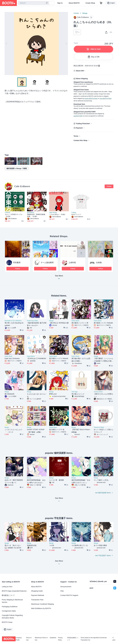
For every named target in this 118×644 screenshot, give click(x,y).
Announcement (66, 587)
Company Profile (19, 639)
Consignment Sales (9, 611)
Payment (79, 128)
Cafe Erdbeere (22, 186)
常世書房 (17, 263)
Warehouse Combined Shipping (42, 604)
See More (59, 278)
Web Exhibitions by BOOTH (41, 608)
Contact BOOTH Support (69, 595)
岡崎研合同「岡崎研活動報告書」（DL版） (36, 215)
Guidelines (53, 638)
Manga (85, 13)
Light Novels (53, 213)
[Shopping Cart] (101, 3)
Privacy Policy (60, 639)
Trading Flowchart (83, 124)
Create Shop (90, 3)
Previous (6, 44)
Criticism (8, 213)
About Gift (80, 71)
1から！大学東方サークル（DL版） (14, 215)
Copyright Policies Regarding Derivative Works (12, 617)
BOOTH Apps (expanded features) (14, 591)
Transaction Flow (37, 600)
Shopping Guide (37, 591)
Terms (76, 136)
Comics (76, 13)
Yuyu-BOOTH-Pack (105, 99)
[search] (47, 3)
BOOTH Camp (7, 622)
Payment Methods (38, 595)
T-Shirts (74, 213)
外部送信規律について (73, 639)
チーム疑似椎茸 (47, 263)
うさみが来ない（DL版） (58, 214)
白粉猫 (99, 263)
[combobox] (34, 3)
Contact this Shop (80, 140)
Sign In (60, 3)
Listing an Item (7, 587)
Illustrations (31, 213)
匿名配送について (8, 595)
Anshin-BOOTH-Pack (91, 99)
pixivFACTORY (78, 116)
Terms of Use (29, 639)
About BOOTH (74, 3)
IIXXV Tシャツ (76, 214)
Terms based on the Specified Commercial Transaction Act (94, 639)
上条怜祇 (72, 263)
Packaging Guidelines (10, 607)
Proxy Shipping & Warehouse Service (12, 601)
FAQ (62, 591)
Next (66, 44)
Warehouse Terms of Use (41, 639)
